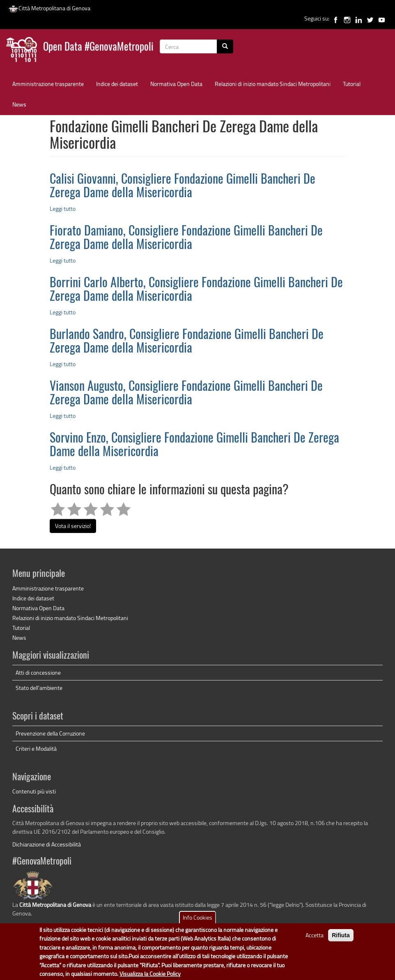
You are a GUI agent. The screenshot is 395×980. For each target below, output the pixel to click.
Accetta (315, 940)
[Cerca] (225, 46)
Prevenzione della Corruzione (50, 733)
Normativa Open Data (176, 84)
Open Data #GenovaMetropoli (98, 47)
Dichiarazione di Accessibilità (47, 844)
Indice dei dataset (117, 84)
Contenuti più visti (34, 791)
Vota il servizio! (73, 526)
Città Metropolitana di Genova (49, 8)
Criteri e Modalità (36, 748)
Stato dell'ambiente (39, 688)
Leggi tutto (63, 209)
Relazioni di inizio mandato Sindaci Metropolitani (273, 84)
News (19, 104)
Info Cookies (197, 922)
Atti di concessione (38, 672)
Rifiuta (341, 940)
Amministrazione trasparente (48, 84)
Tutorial (352, 84)
